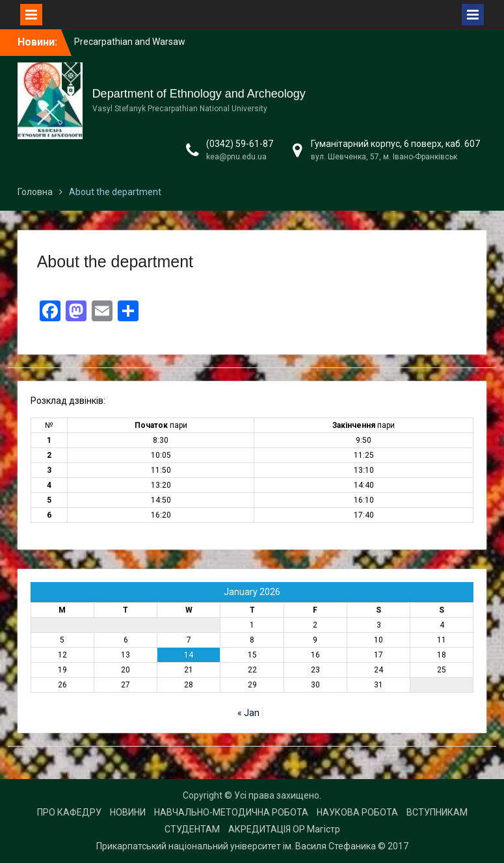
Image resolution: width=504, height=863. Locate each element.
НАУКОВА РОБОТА (357, 812)
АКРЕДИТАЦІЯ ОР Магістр (284, 829)
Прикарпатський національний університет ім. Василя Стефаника (236, 846)
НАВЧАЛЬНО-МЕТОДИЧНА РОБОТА (231, 812)
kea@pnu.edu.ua (236, 157)
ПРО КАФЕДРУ (69, 812)
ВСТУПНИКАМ (437, 812)
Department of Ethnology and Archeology (199, 94)
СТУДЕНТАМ (192, 829)
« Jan (248, 713)
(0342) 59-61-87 (240, 144)
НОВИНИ (128, 812)
